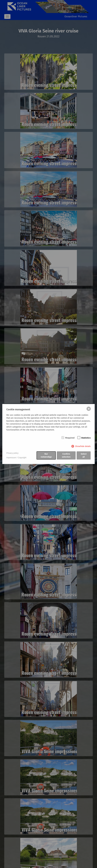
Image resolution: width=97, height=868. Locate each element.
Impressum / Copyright (16, 458)
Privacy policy (12, 453)
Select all (84, 455)
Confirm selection (66, 455)
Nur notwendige (46, 455)
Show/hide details (83, 446)
